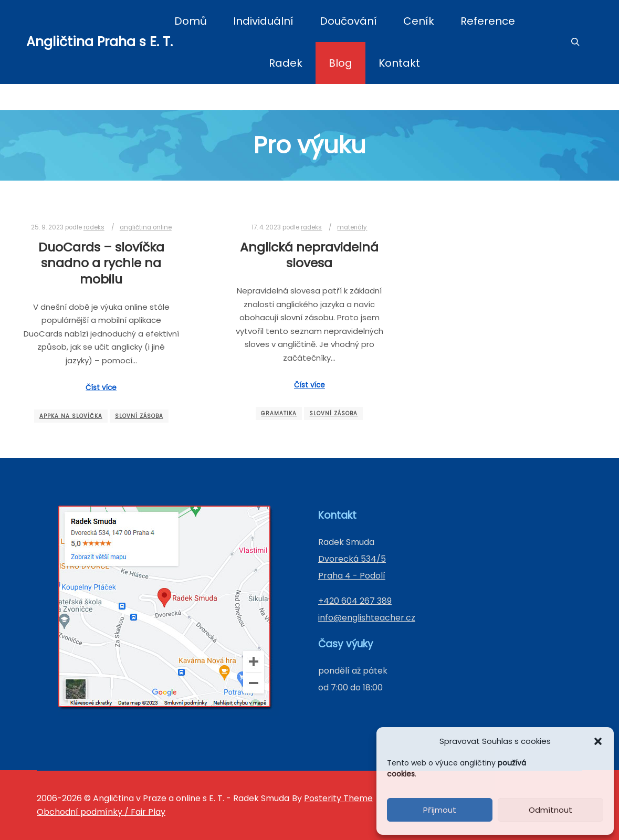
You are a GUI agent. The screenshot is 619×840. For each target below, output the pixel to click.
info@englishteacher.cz (367, 618)
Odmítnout (550, 810)
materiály (352, 227)
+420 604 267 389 (355, 601)
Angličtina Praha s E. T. (79, 42)
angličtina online (146, 227)
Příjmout (440, 810)
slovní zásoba (139, 416)
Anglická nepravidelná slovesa (309, 255)
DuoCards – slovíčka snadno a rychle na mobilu (101, 263)
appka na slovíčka (71, 416)
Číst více (101, 388)
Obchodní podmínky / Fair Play (101, 812)
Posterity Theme (338, 798)
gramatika (279, 413)
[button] (598, 741)
